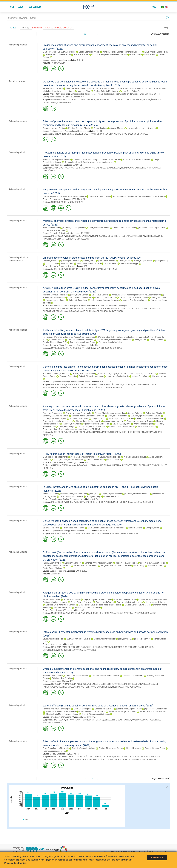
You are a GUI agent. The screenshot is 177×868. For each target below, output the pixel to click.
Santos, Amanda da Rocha (151, 599)
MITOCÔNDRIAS (154, 168)
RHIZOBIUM (78, 387)
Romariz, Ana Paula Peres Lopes (57, 709)
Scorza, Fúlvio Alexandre (133, 676)
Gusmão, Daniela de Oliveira (78, 639)
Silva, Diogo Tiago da (83, 709)
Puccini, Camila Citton (52, 563)
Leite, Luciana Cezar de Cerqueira (105, 300)
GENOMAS (128, 385)
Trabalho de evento (18, 81)
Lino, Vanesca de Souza (155, 602)
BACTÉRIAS (140, 236)
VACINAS (115, 308)
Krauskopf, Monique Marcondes (56, 160)
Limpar (167, 27)
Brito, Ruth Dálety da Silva (125, 599)
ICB (78, 60)
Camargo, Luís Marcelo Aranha (140, 421)
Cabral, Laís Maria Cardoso (77, 676)
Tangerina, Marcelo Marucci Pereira (116, 565)
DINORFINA (116, 465)
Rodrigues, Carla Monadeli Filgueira (61, 711)
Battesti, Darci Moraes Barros (122, 427)
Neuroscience (56, 681)
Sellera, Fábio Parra (51, 528)
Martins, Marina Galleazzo (105, 639)
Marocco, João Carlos (79, 418)
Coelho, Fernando (112, 496)
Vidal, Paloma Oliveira (88, 605)
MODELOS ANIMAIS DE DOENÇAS (94, 311)
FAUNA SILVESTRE (135, 100)
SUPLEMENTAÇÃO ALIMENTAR (114, 684)
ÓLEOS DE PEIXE (123, 760)
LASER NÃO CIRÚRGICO (94, 134)
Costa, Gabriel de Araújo (89, 52)
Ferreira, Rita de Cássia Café (55, 342)
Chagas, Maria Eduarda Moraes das (110, 413)
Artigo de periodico (18, 45)
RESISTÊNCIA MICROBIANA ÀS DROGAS (105, 385)
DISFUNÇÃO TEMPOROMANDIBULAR (67, 134)
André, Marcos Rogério (143, 424)
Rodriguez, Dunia (159, 297)
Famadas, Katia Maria (72, 424)
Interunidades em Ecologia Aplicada (65, 97)
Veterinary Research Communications (66, 429)
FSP (78, 754)
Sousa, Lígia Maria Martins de (84, 457)
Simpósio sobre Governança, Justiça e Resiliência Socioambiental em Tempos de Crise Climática (112, 94)
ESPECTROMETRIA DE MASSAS (121, 236)
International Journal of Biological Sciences (68, 306)
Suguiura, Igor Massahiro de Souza (146, 416)
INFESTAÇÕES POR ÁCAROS (78, 432)
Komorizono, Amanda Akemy (74, 196)
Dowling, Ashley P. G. (121, 424)
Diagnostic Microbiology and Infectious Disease (70, 382)
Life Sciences (55, 644)
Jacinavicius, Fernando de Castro (92, 427)
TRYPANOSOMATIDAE (90, 720)
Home (12, 7)
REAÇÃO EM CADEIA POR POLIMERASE (144, 720)
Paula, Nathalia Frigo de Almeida (123, 711)
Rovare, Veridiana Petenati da (58, 54)
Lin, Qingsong (162, 261)
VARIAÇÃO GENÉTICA (123, 613)
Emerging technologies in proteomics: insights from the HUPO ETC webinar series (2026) (92, 258)
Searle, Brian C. (111, 263)
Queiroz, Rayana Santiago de (153, 563)
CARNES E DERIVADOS (61, 168)
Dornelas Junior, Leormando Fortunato (88, 416)
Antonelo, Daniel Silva (82, 160)
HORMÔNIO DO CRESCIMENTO (127, 647)
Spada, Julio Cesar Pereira (156, 709)
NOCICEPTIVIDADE (113, 134)
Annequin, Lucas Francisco (123, 295)
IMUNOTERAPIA (116, 311)
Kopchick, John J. (143, 639)
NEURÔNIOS (106, 465)
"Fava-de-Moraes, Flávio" (59, 28)
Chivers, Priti (136, 54)
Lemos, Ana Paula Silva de (118, 376)
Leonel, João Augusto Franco (129, 709)
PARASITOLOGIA (58, 269)
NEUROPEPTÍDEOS (140, 134)
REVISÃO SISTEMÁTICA (64, 760)
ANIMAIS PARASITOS (100, 432)
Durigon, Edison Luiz (63, 608)
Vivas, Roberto (104, 374)
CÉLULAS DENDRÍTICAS (142, 308)
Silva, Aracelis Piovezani (76, 88)
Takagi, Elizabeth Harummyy (91, 376)
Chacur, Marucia (117, 128)
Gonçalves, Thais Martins (144, 374)
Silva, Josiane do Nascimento (55, 457)
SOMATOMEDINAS (106, 647)
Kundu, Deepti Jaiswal (143, 261)
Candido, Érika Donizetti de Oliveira (61, 605)
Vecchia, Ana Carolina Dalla (99, 88)
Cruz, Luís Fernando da (53, 413)
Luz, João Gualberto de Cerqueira (142, 128)
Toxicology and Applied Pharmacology (66, 499)
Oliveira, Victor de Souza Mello (79, 413)
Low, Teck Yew (67, 263)
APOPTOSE (90, 502)
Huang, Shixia (125, 261)
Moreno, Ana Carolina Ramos (135, 300)
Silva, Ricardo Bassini (147, 427)
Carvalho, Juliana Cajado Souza (57, 565)
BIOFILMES (118, 348)
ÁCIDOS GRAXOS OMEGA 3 (88, 684)
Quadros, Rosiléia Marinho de (97, 424)
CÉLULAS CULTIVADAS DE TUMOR (99, 757)
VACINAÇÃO (87, 613)
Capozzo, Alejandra (139, 337)
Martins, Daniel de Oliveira (79, 128)
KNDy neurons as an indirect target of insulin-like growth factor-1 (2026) (83, 454)
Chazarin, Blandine (51, 261)
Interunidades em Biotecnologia (113, 306)
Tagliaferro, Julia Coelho (99, 196)
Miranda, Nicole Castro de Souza (105, 676)
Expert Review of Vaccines (61, 610)
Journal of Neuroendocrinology (63, 462)
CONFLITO (122, 100)
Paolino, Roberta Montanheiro (106, 91)
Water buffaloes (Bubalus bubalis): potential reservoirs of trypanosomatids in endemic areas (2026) (98, 706)
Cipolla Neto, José (134, 748)
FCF (82, 60)
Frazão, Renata (114, 460)
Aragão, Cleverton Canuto (122, 374)
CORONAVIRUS (150, 613)
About (21, 7)
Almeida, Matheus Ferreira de (55, 295)
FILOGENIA (107, 387)
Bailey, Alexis (150, 54)
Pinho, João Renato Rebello (110, 605)
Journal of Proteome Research (63, 266)
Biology (53, 754)
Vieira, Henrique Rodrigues (135, 457)
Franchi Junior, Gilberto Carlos (74, 494)
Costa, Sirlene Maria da (53, 568)
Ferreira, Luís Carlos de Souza (83, 342)
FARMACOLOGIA (58, 63)
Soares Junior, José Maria (55, 751)
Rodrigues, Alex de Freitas (54, 128)
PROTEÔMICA (49, 171)
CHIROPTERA (116, 432)
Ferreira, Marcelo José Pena (86, 565)
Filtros (13, 28)
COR (73, 168)
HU (67, 754)
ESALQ (46, 97)
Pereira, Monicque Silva (53, 88)
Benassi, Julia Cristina (104, 709)
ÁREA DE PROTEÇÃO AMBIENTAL (65, 100)
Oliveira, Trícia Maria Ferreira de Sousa (62, 714)
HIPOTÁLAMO (94, 465)
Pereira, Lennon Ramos (56, 300)
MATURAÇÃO (115, 168)
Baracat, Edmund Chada (155, 748)
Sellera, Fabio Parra (140, 376)
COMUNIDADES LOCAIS (106, 100)
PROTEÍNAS (112, 269)
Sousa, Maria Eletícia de (110, 457)
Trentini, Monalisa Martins (54, 297)
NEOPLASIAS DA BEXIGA (77, 308)
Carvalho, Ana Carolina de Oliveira (134, 297)
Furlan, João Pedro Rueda (84, 374)
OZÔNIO (63, 202)
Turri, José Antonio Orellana (84, 748)
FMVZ (110, 382)
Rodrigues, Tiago (94, 496)
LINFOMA (80, 502)
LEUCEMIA (71, 502)
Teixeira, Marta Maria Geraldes (153, 711)
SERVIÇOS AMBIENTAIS (61, 102)
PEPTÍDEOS (127, 465)
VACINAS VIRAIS (73, 613)
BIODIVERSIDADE (88, 100)
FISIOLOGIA (67, 465)
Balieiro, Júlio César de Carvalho (137, 160)
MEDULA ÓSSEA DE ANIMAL (125, 502)
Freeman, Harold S (156, 565)
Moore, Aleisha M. (76, 460)
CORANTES (56, 574)
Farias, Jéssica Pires (52, 599)
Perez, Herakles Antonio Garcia (92, 711)
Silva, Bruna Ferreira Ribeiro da (56, 748)
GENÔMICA (117, 387)
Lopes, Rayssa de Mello (112, 494)
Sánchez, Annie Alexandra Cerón (98, 563)
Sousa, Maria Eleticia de (53, 639)
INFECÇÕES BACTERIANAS (126, 533)
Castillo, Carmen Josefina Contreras (98, 162)
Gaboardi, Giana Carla (78, 300)
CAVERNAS (87, 236)
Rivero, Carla (48, 337)
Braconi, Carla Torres (105, 602)
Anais (52, 94)
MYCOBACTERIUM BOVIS (99, 308)
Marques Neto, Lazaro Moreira (148, 295)
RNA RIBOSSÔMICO (64, 387)
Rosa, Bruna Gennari (80, 295)
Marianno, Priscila (134, 52)
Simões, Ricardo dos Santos (111, 748)
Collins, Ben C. (90, 261)
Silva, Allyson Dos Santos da (121, 418)
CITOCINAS (126, 134)
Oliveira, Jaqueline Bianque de (88, 421)
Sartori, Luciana (136, 528)
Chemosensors (56, 199)
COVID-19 (97, 613)
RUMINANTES (58, 723)
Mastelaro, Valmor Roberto (153, 196)
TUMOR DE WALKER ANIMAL (87, 760)
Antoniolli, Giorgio (50, 494)
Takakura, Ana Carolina (62, 678)
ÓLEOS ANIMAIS (108, 760)
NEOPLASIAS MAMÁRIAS (73, 757)
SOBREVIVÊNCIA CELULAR (77, 239)
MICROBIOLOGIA (58, 308)
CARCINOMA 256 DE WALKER (143, 760)
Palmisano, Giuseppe (129, 263)
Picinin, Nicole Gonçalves (84, 337)
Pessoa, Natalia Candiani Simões (127, 196)
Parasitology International (61, 717)
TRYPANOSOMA (73, 720)
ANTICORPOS (107, 613)
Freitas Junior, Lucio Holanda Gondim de (114, 340)
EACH (78, 571)
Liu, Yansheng (52, 263)
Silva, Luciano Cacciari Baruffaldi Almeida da (107, 528)
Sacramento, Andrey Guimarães (56, 374)
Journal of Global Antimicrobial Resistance (68, 345)
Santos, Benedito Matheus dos (80, 340)
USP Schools (35, 7)
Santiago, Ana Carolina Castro (56, 416)
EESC (79, 199)
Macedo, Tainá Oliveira (53, 676)
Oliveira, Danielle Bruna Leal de (138, 605)
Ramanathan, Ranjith (73, 162)
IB (83, 571)
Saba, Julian (82, 263)
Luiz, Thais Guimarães (132, 91)
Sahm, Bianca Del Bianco (99, 228)
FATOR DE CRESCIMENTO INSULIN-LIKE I (79, 647)
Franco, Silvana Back (120, 88)
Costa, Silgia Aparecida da (127, 563)
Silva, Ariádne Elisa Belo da (156, 52)
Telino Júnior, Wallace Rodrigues (150, 418)
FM (97, 499)
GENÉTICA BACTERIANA (77, 385)
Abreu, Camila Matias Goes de (142, 88)
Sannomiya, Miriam (73, 563)
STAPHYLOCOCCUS (103, 348)
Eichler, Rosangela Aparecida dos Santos (110, 54)
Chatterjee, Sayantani (71, 261)
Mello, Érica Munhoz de (118, 416)
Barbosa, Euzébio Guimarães (137, 494)
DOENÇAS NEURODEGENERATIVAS (69, 687)
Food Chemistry (56, 165)
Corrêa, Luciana (100, 128)
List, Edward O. (125, 639)
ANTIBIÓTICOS (88, 348)
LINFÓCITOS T (125, 308)
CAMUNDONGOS (72, 311)
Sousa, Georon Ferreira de (82, 602)
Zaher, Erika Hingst (67, 427)
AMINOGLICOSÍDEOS (93, 387)
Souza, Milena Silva (72, 599)
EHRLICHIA (127, 432)
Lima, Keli (94, 494)
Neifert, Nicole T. (61, 460)
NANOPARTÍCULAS (75, 202)
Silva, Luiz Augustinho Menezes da (58, 421)
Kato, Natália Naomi (51, 228)
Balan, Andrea (140, 340)
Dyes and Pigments (58, 571)
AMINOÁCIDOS (90, 650)
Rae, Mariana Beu (81, 54)
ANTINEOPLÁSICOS (154, 236)
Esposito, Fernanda (68, 376)
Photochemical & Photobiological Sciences (68, 131)
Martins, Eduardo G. (107, 337)
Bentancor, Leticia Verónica (110, 342)
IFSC (74, 199)
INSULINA (49, 468)
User (155, 7)
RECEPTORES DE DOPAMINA (70, 650)
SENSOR (55, 202)
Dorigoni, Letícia (99, 418)
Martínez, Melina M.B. (63, 337)
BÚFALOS (47, 723)
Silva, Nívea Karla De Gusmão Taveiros (59, 52)
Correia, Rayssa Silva (52, 196)
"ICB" (26, 28)
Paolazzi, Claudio (123, 337)
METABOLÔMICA (100, 236)
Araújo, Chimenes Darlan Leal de (106, 160)
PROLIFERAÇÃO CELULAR (54, 239)
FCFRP (87, 233)
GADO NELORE (102, 168)
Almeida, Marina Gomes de (114, 52)
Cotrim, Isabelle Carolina (106, 297)
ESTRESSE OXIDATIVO (85, 168)
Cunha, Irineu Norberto (114, 421)
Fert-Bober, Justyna (107, 261)
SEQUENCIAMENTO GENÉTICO (113, 720)
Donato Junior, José (95, 460)
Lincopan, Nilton (157, 340)
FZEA (83, 717)
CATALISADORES (74, 348)
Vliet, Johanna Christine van (80, 297)
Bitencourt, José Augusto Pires (152, 228)
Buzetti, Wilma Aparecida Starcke (96, 714)
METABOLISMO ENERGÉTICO (134, 168)
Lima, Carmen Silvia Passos (72, 496)
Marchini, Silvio (84, 91)
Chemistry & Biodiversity (60, 233)
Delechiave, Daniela (100, 295)
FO (97, 131)
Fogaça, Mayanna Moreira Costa (97, 599)
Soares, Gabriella (135, 413)
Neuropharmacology (58, 60)
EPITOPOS (138, 613)
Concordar (157, 858)
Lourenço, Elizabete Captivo (55, 418)
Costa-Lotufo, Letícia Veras (124, 228)
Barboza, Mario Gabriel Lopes (130, 602)
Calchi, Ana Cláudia (154, 413)
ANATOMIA (56, 465)
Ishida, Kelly (139, 565)
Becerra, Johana (57, 340)
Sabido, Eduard (94, 263)
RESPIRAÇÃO (90, 687)
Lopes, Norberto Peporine (55, 230)
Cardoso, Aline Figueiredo (74, 228)
